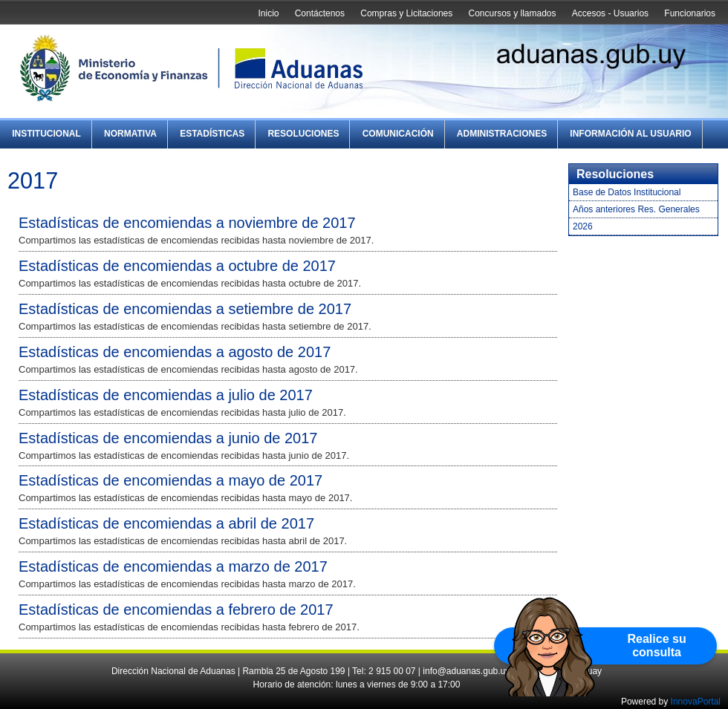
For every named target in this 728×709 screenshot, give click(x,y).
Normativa (130, 134)
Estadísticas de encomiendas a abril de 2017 (166, 523)
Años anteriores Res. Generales (636, 209)
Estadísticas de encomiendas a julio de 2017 (166, 395)
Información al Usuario (630, 134)
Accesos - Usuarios (610, 13)
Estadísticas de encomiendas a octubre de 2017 (177, 266)
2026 (583, 226)
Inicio (268, 13)
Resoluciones (303, 134)
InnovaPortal (696, 702)
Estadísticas (212, 134)
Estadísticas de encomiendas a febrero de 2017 (176, 610)
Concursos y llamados (512, 13)
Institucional (46, 134)
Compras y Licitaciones (406, 13)
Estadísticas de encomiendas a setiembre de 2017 (185, 309)
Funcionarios (690, 13)
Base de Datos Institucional (627, 192)
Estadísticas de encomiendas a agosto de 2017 (175, 352)
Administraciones (502, 134)
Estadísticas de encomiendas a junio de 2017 (168, 438)
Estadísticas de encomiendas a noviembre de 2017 (187, 223)
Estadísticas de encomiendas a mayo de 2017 (170, 480)
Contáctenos (320, 13)
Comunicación (398, 134)
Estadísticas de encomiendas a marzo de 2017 (173, 566)
